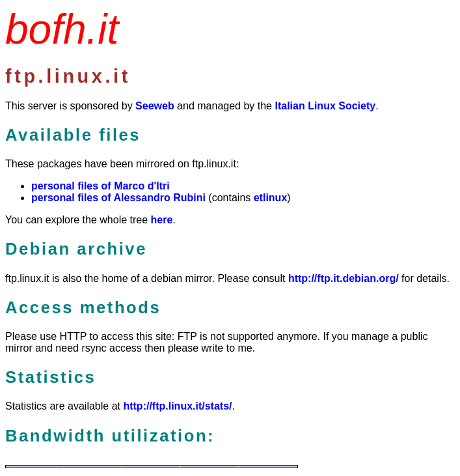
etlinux (271, 198)
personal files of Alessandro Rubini (118, 198)
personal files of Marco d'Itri (101, 186)
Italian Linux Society (325, 106)
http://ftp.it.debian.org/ (344, 278)
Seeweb (155, 106)
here (162, 220)
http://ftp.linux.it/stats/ (177, 406)
